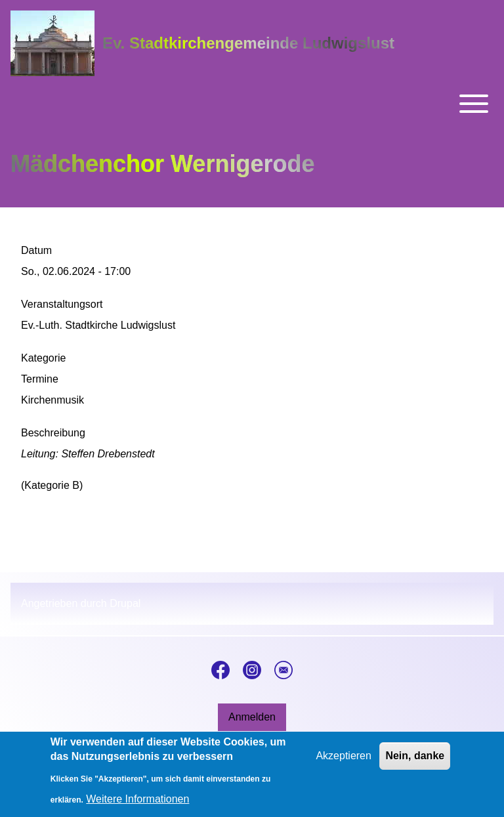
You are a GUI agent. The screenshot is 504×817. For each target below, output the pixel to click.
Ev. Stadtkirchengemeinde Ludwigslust (248, 43)
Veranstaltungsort (62, 304)
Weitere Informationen (137, 806)
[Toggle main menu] (252, 104)
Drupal (125, 603)
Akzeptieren (344, 762)
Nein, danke (415, 762)
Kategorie (44, 358)
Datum (36, 250)
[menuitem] (252, 717)
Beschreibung (53, 433)
